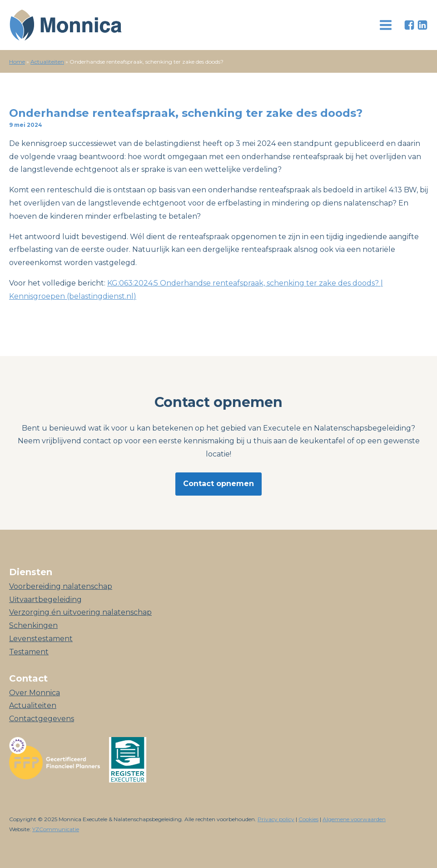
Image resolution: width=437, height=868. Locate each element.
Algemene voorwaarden (354, 819)
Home (17, 62)
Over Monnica (35, 693)
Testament (29, 652)
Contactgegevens (42, 719)
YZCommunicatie (56, 829)
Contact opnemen (218, 484)
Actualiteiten (47, 62)
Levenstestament (41, 639)
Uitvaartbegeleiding (45, 600)
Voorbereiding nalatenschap (61, 586)
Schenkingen (33, 625)
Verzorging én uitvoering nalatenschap (80, 612)
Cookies (308, 819)
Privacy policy (276, 819)
